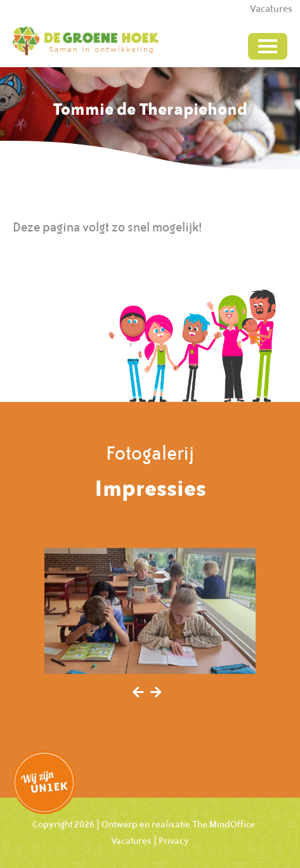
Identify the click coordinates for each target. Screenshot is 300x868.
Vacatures (131, 841)
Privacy (174, 841)
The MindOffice (224, 824)
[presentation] (138, 693)
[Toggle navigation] (268, 46)
